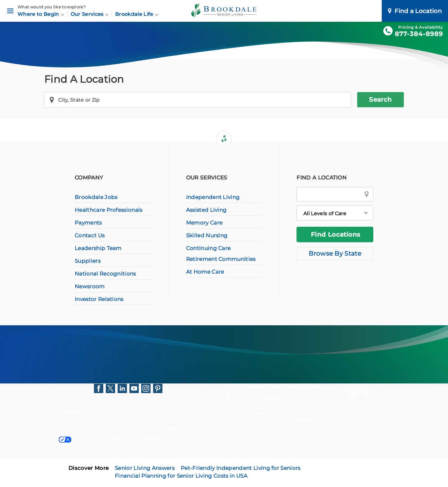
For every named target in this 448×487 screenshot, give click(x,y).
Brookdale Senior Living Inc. (108, 428)
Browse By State (335, 253)
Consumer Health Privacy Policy (155, 406)
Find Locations (336, 234)
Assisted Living (206, 210)
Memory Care (204, 223)
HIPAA (66, 406)
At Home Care (205, 272)
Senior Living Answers (145, 468)
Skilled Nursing (207, 235)
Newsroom (90, 286)
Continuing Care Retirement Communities (221, 254)
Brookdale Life (137, 14)
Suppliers (88, 261)
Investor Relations (99, 299)
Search (380, 100)
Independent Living (213, 197)
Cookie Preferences (147, 439)
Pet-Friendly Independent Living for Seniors (241, 468)
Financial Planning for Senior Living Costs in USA (181, 476)
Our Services (90, 14)
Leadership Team (98, 248)
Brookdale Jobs (96, 197)
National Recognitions (105, 274)
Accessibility (73, 412)
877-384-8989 (419, 34)
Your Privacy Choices (90, 439)
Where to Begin (41, 14)
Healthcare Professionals (109, 210)
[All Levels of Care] (335, 213)
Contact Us (90, 235)
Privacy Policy (96, 406)
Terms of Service (287, 419)
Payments (88, 223)
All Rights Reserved (165, 428)
